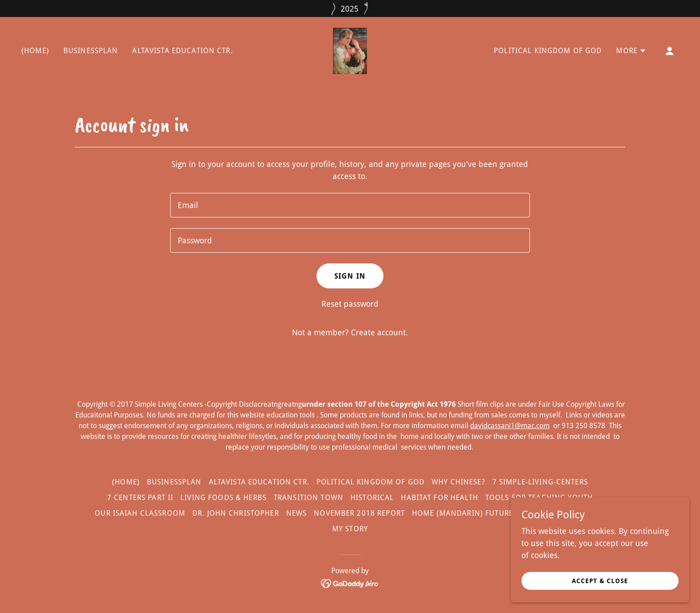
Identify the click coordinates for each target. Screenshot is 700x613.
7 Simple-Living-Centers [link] (540, 482)
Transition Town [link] (308, 498)
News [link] (297, 513)
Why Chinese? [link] (458, 482)
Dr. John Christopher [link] (236, 513)
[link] (350, 50)
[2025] (350, 8)
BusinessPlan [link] (91, 51)
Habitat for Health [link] (439, 498)
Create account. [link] (379, 332)
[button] (631, 51)
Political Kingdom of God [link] (548, 51)
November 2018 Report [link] (359, 513)
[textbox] (350, 205)
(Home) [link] (35, 51)
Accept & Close (600, 581)
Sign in (350, 276)
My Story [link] (350, 529)
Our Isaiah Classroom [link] (140, 513)
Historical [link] (372, 498)
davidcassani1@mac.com (510, 426)
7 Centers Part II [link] (140, 498)
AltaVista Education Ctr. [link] (182, 51)
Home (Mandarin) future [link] (462, 513)
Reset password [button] (350, 304)
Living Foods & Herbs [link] (223, 498)
